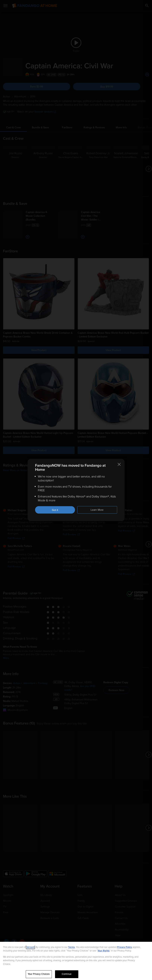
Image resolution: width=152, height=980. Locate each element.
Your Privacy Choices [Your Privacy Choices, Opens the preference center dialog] (39, 974)
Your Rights (104, 951)
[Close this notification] (119, 464)
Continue (67, 974)
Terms (71, 947)
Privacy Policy (125, 947)
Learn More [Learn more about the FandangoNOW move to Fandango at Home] (97, 510)
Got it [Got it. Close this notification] (55, 510)
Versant (30, 947)
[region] (76, 961)
